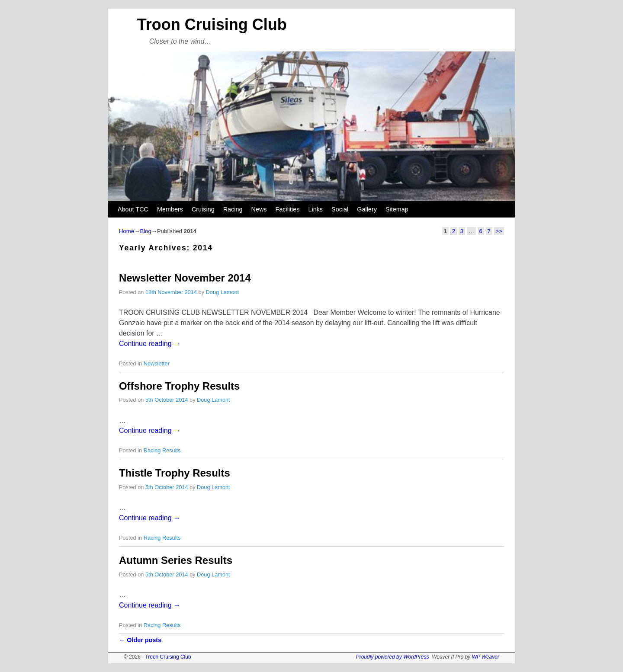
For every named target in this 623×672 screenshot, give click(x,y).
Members (170, 209)
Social (340, 209)
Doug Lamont (223, 292)
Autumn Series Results (176, 560)
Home (127, 231)
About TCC (133, 209)
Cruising (203, 209)
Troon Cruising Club (212, 24)
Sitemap (397, 209)
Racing (233, 209)
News (259, 209)
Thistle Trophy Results (175, 473)
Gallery (367, 209)
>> (499, 231)
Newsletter (157, 363)
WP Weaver (486, 657)
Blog (145, 231)
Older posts (140, 640)
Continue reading (150, 344)
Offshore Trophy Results (179, 386)
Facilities (287, 209)
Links (315, 209)
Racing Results (162, 450)
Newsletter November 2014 (185, 278)
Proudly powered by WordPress (393, 657)
